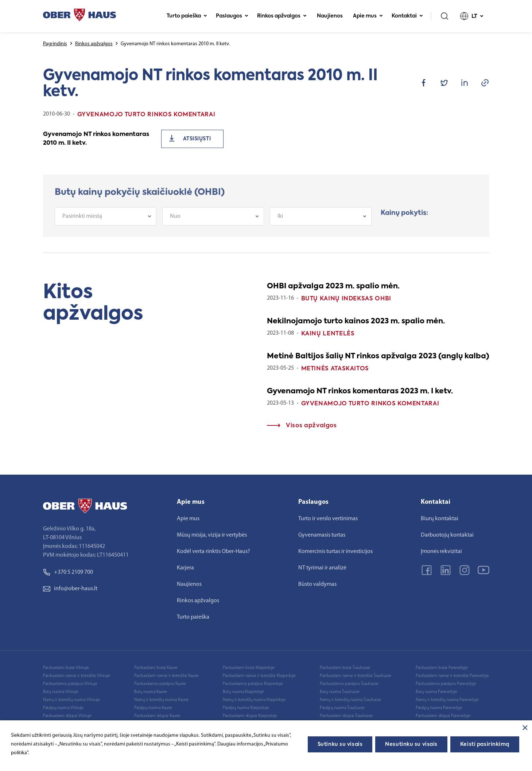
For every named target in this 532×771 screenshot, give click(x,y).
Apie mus (368, 16)
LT (472, 16)
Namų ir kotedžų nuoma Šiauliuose (350, 700)
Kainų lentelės (328, 334)
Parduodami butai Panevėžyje (442, 668)
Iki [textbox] (280, 222)
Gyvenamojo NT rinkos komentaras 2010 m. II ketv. (96, 139)
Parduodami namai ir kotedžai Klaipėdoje (259, 676)
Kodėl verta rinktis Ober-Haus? (213, 552)
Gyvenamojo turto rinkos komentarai (370, 404)
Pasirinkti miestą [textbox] (82, 222)
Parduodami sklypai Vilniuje (67, 716)
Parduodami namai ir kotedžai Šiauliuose (356, 676)
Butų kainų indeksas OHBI (346, 299)
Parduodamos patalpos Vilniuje (70, 684)
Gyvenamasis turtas (322, 535)
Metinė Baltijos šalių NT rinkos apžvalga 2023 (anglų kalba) (378, 357)
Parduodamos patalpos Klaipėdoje (253, 684)
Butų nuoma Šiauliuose (340, 692)
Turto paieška (187, 16)
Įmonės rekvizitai (441, 552)
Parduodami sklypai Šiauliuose (346, 716)
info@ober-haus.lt (70, 589)
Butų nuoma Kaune (151, 692)
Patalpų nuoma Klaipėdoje (246, 708)
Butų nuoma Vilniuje (61, 692)
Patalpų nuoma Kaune (153, 708)
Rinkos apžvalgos (282, 16)
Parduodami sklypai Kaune (157, 716)
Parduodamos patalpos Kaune (160, 684)
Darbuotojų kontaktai (447, 535)
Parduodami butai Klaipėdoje (249, 668)
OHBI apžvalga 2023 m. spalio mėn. (333, 287)
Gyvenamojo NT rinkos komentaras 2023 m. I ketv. (360, 392)
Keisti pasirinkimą (485, 744)
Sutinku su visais (340, 744)
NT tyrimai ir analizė (322, 568)
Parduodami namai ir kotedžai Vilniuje (77, 676)
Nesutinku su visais (411, 744)
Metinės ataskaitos (335, 369)
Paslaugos (232, 16)
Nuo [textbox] (175, 222)
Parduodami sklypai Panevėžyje (443, 716)
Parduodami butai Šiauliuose (345, 668)
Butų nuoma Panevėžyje (436, 692)
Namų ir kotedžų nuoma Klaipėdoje (254, 700)
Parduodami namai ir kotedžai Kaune (166, 676)
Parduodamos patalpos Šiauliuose (349, 684)
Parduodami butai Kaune (156, 668)
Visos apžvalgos (302, 426)
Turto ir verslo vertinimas (328, 519)
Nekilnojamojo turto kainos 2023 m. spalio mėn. (356, 322)
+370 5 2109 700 (68, 572)
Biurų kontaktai (440, 519)
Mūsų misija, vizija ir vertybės (212, 535)
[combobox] (106, 222)
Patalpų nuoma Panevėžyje (439, 708)
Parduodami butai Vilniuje (66, 668)
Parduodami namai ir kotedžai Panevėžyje (452, 676)
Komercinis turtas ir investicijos (335, 552)
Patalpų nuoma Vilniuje (63, 708)
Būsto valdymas (317, 584)
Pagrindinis (55, 44)
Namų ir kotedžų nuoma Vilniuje (71, 700)
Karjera (185, 568)
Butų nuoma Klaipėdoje (243, 692)
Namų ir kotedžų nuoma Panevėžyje (447, 700)
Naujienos (330, 16)
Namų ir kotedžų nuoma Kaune (161, 700)
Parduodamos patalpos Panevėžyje (446, 684)
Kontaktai (407, 16)
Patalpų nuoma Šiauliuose (342, 708)
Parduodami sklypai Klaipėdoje (250, 716)
